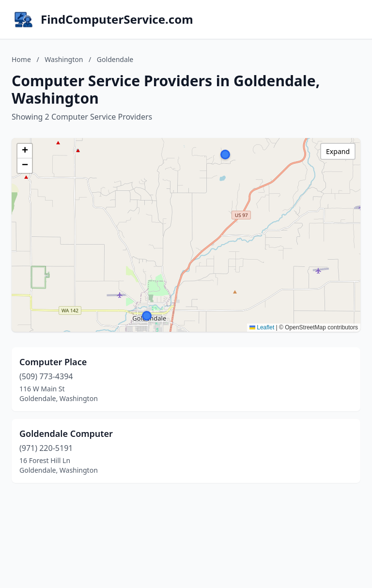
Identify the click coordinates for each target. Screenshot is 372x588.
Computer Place (53, 362)
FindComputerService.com (117, 19)
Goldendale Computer (66, 433)
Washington (64, 59)
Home (21, 59)
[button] (147, 316)
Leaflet (262, 327)
